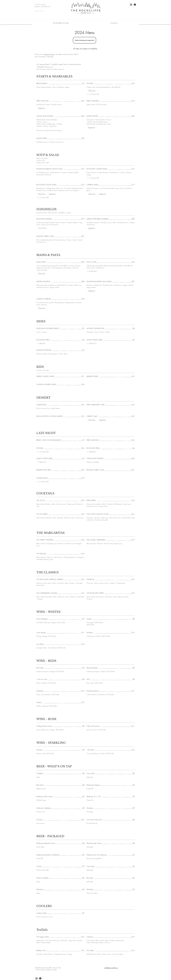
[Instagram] (131, 5)
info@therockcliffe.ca (111, 968)
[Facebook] (135, 5)
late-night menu (49, 54)
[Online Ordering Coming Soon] (84, 40)
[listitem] (93, 94)
